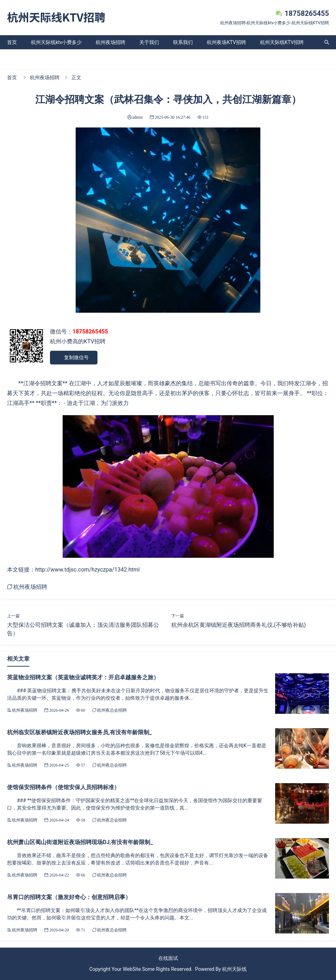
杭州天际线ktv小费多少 (56, 42)
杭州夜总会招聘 (112, 710)
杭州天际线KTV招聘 (282, 42)
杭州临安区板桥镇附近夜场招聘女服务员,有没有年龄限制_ (79, 732)
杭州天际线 (234, 969)
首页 (12, 42)
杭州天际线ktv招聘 (27, 56)
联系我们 (183, 42)
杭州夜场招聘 (110, 42)
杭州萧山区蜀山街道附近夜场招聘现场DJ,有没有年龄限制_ (80, 842)
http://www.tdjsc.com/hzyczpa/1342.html (87, 570)
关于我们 (149, 42)
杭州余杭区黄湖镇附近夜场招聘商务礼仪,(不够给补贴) (239, 625)
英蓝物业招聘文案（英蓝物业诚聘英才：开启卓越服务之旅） (83, 677)
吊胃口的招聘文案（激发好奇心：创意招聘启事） (69, 897)
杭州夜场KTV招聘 (226, 42)
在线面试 (168, 958)
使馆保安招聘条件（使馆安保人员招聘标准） (63, 787)
